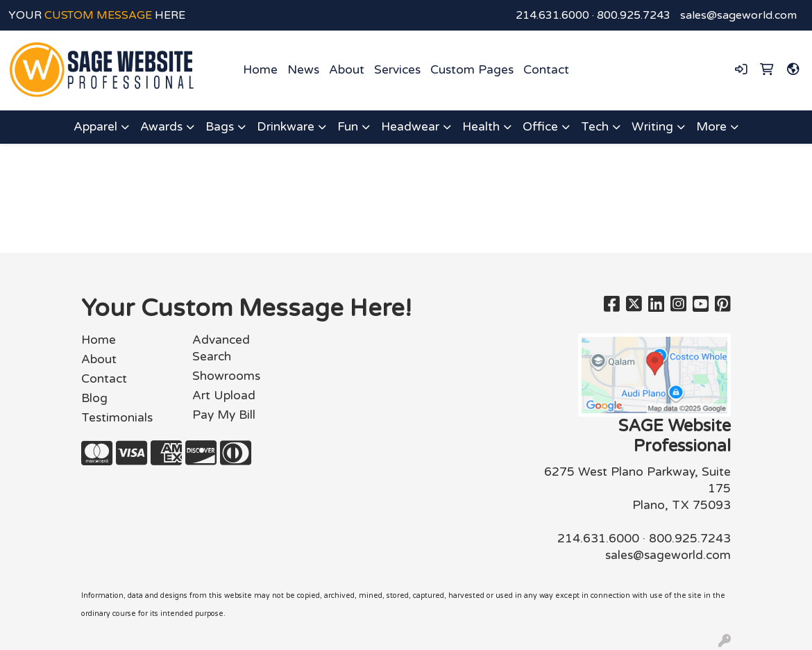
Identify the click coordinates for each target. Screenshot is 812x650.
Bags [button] (220, 127)
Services (397, 70)
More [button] (711, 127)
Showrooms (226, 376)
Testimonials (117, 418)
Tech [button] (595, 127)
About (347, 70)
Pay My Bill (224, 415)
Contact (546, 70)
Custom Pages (472, 70)
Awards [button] (161, 127)
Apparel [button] (95, 127)
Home (260, 70)
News (303, 70)
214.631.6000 (552, 15)
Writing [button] (652, 127)
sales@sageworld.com (738, 15)
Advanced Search (221, 348)
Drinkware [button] (286, 127)
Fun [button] (348, 127)
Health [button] (481, 127)
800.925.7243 (634, 15)
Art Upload (224, 395)
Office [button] (540, 127)
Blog (94, 398)
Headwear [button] (410, 127)
